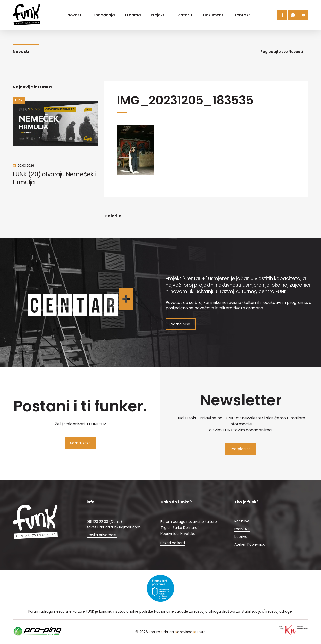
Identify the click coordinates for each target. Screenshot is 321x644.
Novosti (75, 15)
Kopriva (241, 537)
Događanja (104, 15)
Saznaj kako (80, 443)
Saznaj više (181, 324)
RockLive (242, 521)
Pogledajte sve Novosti (282, 52)
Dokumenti (214, 15)
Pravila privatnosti (102, 535)
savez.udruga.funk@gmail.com (114, 527)
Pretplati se (241, 449)
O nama (133, 15)
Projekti (158, 15)
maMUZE (242, 529)
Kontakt (242, 15)
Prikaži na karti (173, 543)
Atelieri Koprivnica (250, 544)
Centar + (184, 15)
